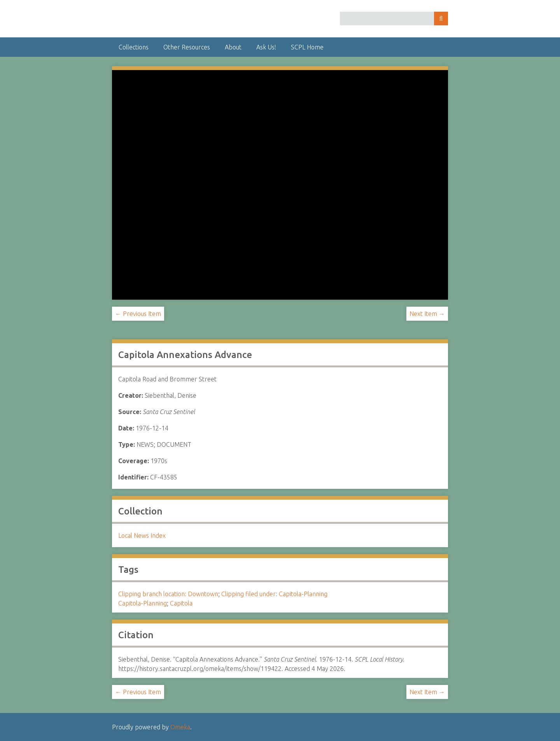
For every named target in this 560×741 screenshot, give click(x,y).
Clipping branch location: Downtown (168, 594)
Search (441, 18)
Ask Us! (266, 47)
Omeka (180, 727)
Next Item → (427, 314)
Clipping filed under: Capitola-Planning (274, 594)
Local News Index (142, 536)
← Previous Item (138, 314)
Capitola (181, 603)
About (233, 47)
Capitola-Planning (143, 603)
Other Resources (187, 47)
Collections (134, 47)
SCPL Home (307, 47)
